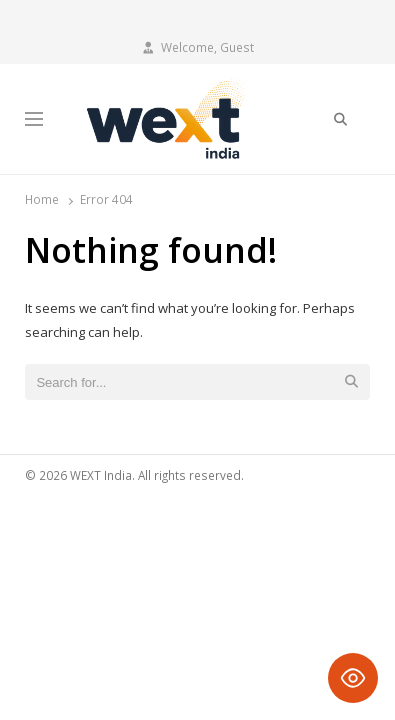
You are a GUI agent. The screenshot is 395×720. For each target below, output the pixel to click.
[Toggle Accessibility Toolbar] (353, 678)
